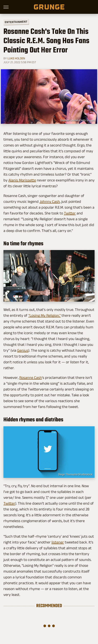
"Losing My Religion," (44, 315)
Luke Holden (16, 58)
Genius (23, 350)
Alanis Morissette (22, 180)
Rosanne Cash (31, 378)
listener (58, 542)
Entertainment (16, 22)
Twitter (70, 213)
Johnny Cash (50, 202)
